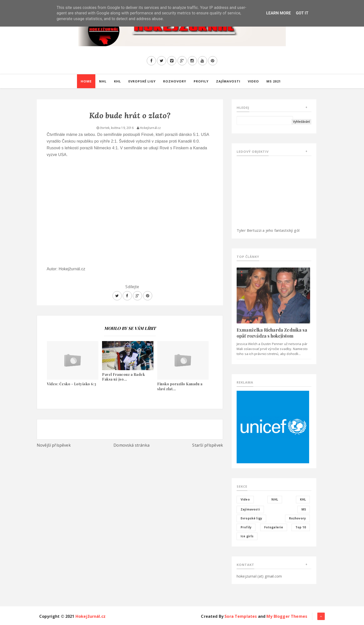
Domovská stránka (131, 445)
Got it (302, 13)
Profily (201, 81)
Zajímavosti (228, 81)
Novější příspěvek (54, 445)
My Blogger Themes (287, 616)
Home (86, 81)
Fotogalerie (274, 527)
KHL (117, 81)
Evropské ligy (142, 81)
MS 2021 (274, 81)
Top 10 (301, 527)
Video (253, 81)
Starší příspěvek (208, 445)
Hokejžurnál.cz (91, 616)
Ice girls (247, 536)
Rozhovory (175, 81)
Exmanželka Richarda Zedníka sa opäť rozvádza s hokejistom (272, 333)
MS (304, 509)
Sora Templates (241, 616)
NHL (103, 81)
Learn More (279, 13)
